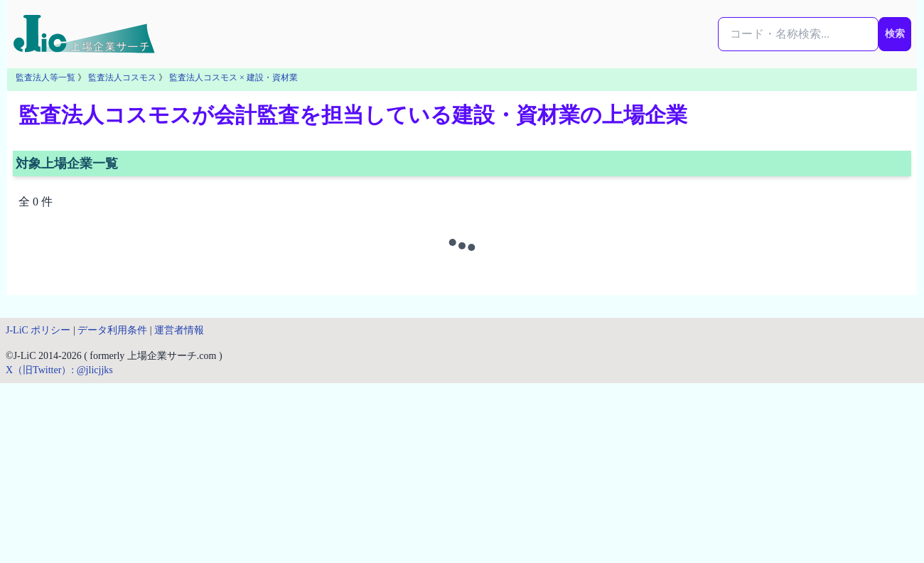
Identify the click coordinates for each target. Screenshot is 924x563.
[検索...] (798, 34)
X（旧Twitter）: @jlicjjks (59, 370)
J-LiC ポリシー (38, 330)
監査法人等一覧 (45, 77)
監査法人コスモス (122, 77)
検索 (895, 34)
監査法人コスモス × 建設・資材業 (233, 77)
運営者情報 (179, 330)
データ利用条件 (112, 330)
